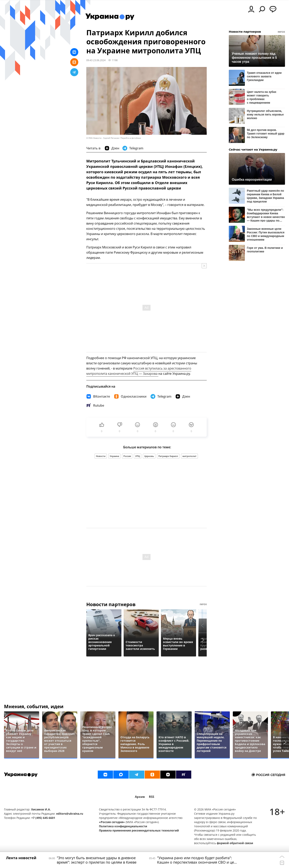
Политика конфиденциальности (123, 826)
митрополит (189, 456)
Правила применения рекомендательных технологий (139, 830)
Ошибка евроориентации (252, 180)
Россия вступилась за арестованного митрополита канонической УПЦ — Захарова (139, 371)
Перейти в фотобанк (131, 138)
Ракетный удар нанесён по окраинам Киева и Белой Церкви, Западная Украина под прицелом (265, 196)
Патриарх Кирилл (168, 456)
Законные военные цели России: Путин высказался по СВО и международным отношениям (266, 234)
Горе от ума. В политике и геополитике (265, 250)
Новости (101, 456)
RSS (152, 797)
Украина (114, 456)
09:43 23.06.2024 (96, 60)
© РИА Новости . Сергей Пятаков (103, 138)
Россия (127, 456)
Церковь (149, 456)
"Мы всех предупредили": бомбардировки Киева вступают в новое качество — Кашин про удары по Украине (266, 215)
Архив (140, 797)
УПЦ (138, 456)
